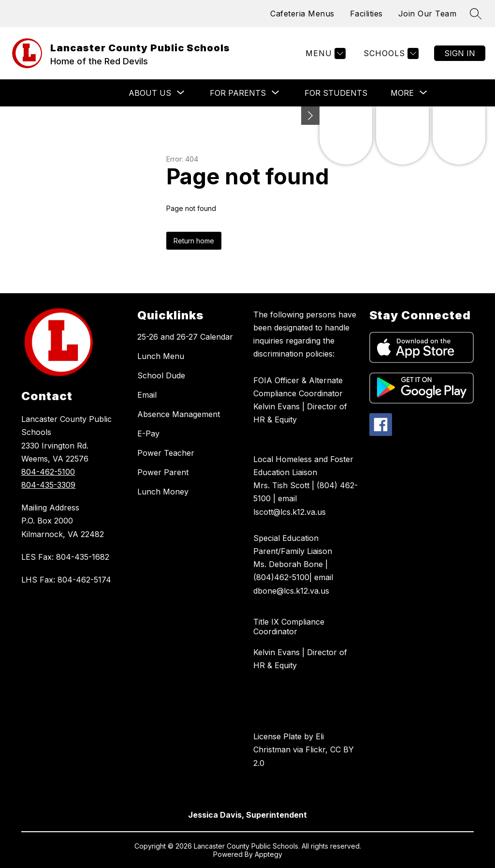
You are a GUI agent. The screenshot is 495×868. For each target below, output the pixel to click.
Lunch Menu (161, 356)
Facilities (366, 14)
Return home (194, 241)
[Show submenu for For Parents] (238, 93)
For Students (336, 93)
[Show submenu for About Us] (150, 93)
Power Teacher (166, 453)
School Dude (161, 375)
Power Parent (163, 472)
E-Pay (148, 434)
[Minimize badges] (310, 116)
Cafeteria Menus (302, 14)
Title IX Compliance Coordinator (289, 627)
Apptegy (269, 854)
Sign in (460, 53)
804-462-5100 (48, 472)
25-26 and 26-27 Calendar (185, 337)
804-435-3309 (48, 485)
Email (147, 395)
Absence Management (179, 414)
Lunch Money (163, 492)
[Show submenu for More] (402, 93)
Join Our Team (428, 14)
